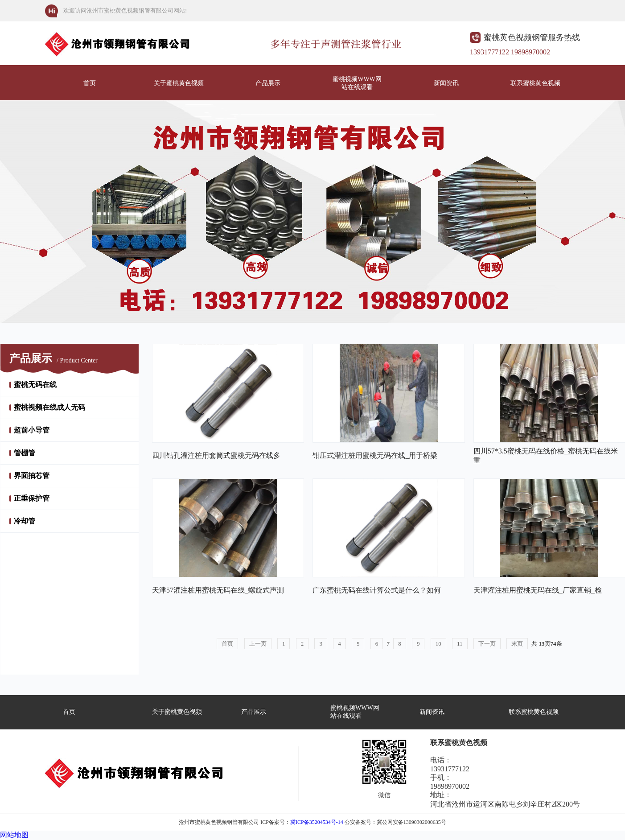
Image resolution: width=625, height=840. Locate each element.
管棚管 (25, 453)
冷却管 (25, 521)
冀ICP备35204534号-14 (317, 822)
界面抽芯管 (32, 476)
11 (460, 644)
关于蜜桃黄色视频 (179, 83)
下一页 (487, 644)
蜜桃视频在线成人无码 (49, 407)
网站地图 (14, 835)
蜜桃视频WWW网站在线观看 (357, 83)
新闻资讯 (446, 83)
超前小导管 (32, 430)
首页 (90, 83)
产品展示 (268, 83)
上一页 (258, 644)
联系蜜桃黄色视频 (535, 83)
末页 (517, 644)
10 (438, 644)
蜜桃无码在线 (35, 385)
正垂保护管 (32, 498)
